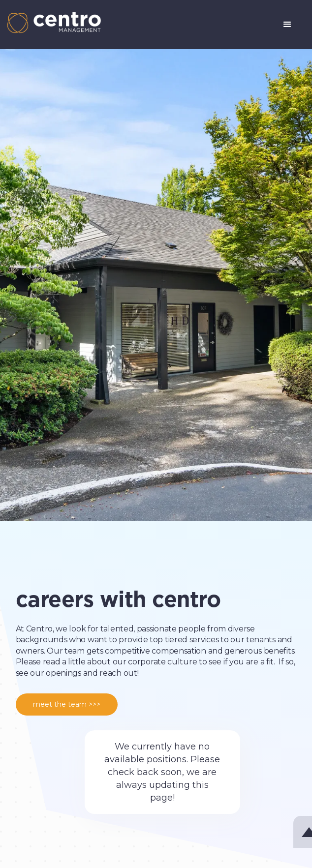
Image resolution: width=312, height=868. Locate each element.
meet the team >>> (67, 704)
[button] (287, 25)
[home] (52, 23)
